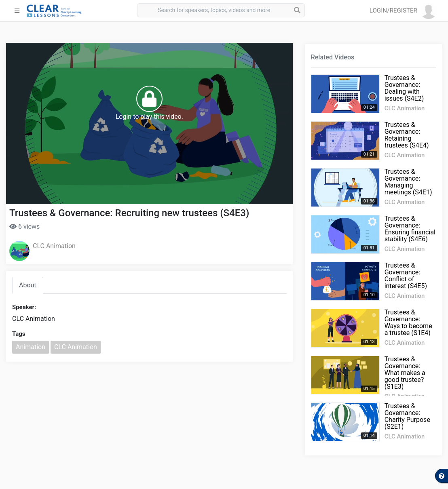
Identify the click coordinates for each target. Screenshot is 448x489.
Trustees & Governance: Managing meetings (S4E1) (408, 182)
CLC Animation (54, 246)
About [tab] (28, 285)
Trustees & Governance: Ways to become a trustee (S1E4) (408, 322)
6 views (24, 227)
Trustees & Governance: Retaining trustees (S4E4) (407, 135)
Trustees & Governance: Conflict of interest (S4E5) (406, 276)
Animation (31, 347)
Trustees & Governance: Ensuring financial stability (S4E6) (410, 229)
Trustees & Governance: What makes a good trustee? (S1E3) (405, 373)
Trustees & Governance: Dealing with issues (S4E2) (404, 88)
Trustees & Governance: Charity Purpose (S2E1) (407, 416)
